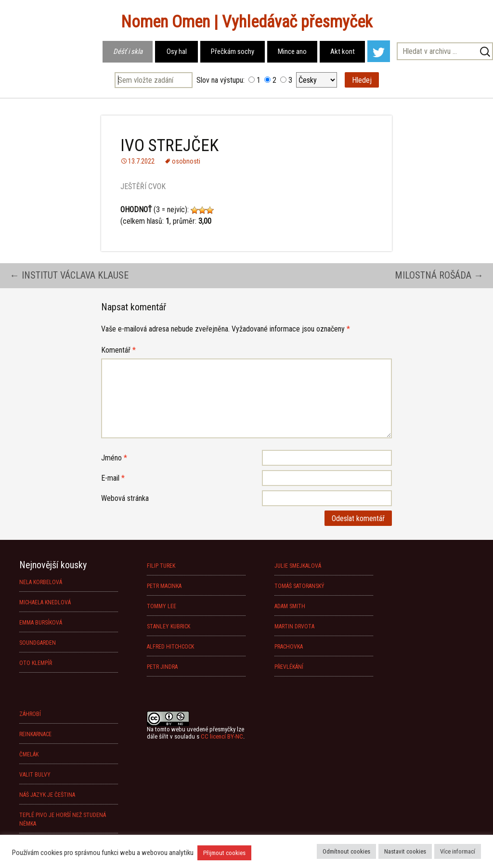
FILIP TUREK (161, 566)
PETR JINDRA (162, 667)
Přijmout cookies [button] (224, 853)
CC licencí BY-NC (222, 736)
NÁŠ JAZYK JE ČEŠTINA (47, 795)
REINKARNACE (35, 734)
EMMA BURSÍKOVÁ (41, 623)
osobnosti (186, 161)
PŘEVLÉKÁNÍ (289, 667)
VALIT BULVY (35, 775)
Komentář (118, 350)
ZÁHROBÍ (30, 714)
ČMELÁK (29, 754)
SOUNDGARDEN (38, 643)
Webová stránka (125, 498)
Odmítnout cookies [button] (346, 851)
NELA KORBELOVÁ (41, 582)
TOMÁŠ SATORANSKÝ (299, 586)
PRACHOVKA (289, 647)
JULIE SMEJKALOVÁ (298, 566)
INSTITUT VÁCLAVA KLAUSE (69, 275)
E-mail (113, 478)
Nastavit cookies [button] (405, 851)
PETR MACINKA (164, 586)
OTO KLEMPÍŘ (36, 663)
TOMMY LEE (162, 606)
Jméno (114, 458)
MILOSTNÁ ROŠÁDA (439, 275)
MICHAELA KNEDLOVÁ (45, 602)
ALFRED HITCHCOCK (170, 647)
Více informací (458, 851)
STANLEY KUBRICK (169, 626)
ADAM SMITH (290, 606)
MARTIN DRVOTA (294, 626)
